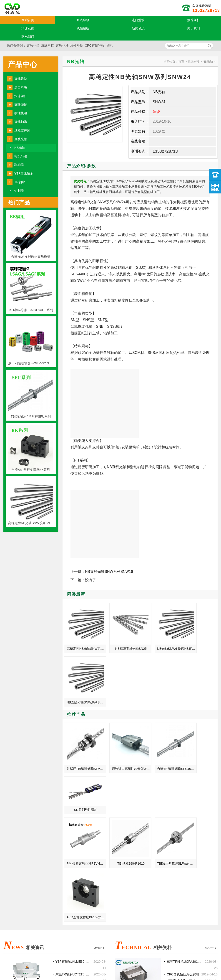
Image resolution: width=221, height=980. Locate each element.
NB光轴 (20, 148)
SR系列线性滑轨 (199, 692)
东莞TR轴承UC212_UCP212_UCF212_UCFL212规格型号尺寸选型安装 (73, 883)
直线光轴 (21, 139)
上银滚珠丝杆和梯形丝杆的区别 (73, 819)
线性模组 (83, 28)
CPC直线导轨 (95, 46)
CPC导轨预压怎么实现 (183, 806)
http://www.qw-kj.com (163, 953)
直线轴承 (21, 122)
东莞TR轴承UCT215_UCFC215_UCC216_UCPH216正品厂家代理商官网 (73, 806)
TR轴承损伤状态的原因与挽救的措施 (184, 870)
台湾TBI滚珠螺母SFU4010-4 (161, 702)
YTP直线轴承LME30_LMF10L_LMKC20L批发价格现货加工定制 (73, 794)
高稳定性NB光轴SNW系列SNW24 (83, 642)
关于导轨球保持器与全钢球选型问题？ (184, 825)
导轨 (109, 46)
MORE (100, 781)
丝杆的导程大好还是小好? (184, 857)
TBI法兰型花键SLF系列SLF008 (161, 749)
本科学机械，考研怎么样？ (73, 832)
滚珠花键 (28, 28)
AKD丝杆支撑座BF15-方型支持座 (199, 749)
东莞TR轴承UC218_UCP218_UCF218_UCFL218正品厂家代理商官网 (73, 845)
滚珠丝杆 (193, 20)
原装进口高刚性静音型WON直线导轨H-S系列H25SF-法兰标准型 (122, 702)
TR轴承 (20, 182)
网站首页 (28, 20)
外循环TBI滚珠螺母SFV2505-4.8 (83, 702)
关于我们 (193, 28)
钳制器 (19, 191)
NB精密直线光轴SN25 (121, 642)
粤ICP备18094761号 (153, 961)
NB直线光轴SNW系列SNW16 (109, 572)
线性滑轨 (77, 46)
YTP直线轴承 (24, 173)
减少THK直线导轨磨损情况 (184, 838)
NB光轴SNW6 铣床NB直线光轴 (161, 642)
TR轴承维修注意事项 (182, 851)
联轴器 (19, 165)
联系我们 (28, 36)
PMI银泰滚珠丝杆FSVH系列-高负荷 (83, 749)
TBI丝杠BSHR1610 (121, 749)
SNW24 (159, 102)
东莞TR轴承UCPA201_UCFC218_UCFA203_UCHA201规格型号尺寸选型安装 (184, 794)
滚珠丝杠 (33, 46)
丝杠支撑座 (22, 130)
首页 (181, 62)
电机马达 (21, 156)
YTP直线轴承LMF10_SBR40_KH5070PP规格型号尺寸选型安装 (184, 813)
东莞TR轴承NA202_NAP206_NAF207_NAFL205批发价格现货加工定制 (73, 857)
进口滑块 (138, 20)
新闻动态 (138, 28)
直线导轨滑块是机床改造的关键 (73, 870)
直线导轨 (83, 20)
